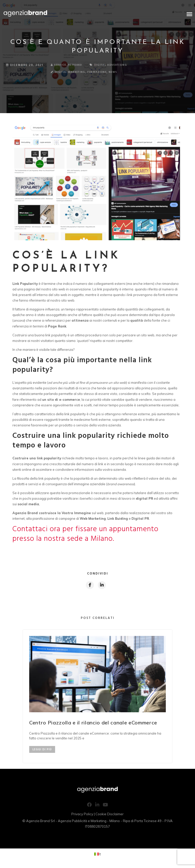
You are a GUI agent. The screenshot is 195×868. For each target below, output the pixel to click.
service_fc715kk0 (69, 65)
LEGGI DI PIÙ (42, 751)
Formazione (59, 73)
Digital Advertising (118, 65)
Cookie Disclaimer (110, 815)
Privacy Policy (82, 815)
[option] (97, 697)
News (77, 73)
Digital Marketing (28, 73)
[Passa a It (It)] (97, 855)
